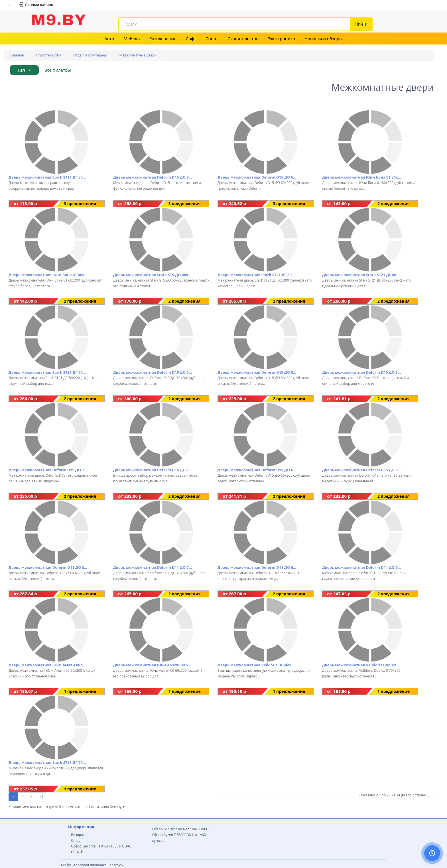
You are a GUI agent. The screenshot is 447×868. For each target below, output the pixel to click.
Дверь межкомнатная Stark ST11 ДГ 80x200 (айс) (48, 177)
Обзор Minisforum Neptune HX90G (180, 829)
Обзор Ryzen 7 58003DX (172, 835)
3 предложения (80, 204)
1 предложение (80, 691)
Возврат (78, 835)
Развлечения (163, 39)
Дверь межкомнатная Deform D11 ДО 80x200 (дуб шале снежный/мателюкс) (48, 567)
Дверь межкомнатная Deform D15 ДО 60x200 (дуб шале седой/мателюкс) (257, 470)
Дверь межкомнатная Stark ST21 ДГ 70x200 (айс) (48, 372)
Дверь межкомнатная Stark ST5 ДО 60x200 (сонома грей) (153, 275)
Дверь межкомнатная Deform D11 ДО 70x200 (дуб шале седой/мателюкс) (153, 567)
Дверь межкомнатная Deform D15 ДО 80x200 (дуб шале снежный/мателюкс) (257, 372)
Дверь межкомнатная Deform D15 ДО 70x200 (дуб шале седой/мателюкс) (48, 470)
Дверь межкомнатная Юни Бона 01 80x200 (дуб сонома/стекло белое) (362, 177)
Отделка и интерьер (90, 55)
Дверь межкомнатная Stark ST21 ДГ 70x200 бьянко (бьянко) (48, 762)
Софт (191, 39)
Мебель (132, 39)
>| (41, 797)
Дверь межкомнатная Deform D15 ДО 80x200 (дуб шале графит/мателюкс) (153, 177)
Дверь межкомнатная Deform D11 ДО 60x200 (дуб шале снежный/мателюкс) (257, 567)
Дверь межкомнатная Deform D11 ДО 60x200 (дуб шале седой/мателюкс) (362, 567)
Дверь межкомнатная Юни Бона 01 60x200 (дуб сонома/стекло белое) (48, 275)
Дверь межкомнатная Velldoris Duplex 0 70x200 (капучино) (362, 665)
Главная (17, 55)
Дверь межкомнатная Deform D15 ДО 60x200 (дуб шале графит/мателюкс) (257, 177)
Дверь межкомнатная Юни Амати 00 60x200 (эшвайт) (153, 665)
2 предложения (394, 204)
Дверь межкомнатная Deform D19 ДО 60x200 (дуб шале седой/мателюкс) (153, 372)
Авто (109, 39)
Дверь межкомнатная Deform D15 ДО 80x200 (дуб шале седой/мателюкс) (362, 372)
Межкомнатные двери (138, 55)
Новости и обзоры (324, 39)
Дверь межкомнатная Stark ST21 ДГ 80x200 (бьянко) (257, 275)
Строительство (243, 39)
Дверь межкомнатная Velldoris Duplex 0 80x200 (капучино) (257, 665)
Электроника (282, 39)
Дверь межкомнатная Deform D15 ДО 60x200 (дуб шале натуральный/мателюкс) (362, 470)
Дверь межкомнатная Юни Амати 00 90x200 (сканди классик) (48, 665)
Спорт (212, 39)
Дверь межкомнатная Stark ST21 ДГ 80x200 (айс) (362, 275)
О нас (76, 840)
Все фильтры (58, 70)
